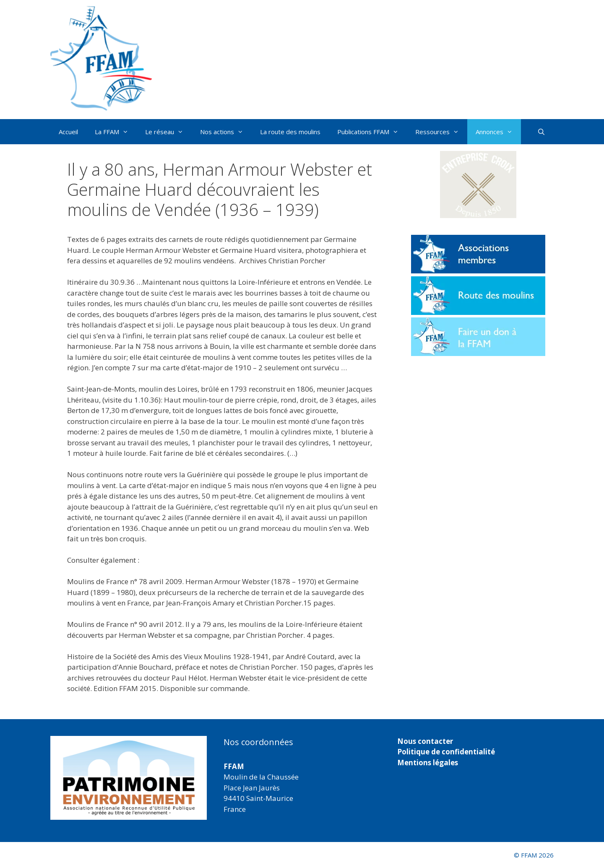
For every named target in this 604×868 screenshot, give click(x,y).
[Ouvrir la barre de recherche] (541, 132)
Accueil (68, 132)
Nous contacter (425, 741)
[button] (478, 185)
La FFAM (116, 132)
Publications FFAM (372, 132)
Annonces (498, 132)
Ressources (441, 132)
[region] (129, 778)
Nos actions (226, 132)
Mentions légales (428, 763)
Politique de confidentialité (446, 752)
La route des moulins (290, 132)
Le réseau (168, 132)
